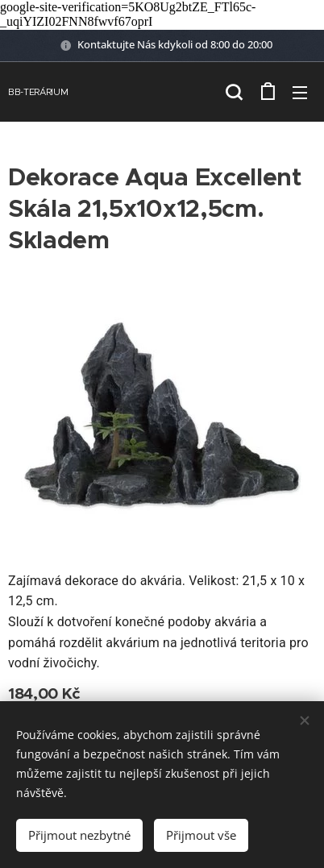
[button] (234, 92)
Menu (300, 93)
